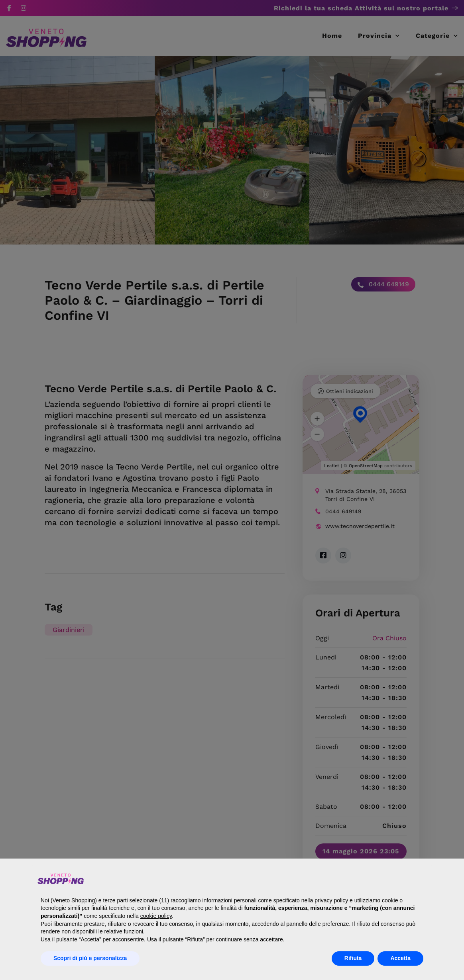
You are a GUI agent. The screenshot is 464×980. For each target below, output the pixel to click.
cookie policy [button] (156, 916)
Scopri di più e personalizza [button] (90, 958)
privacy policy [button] (331, 900)
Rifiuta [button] (353, 958)
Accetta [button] (400, 958)
